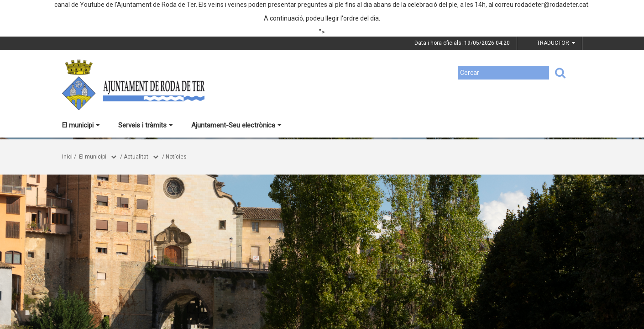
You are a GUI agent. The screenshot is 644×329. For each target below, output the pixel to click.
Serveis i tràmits (146, 125)
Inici (67, 157)
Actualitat (136, 157)
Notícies (176, 157)
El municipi (81, 125)
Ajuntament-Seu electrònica (236, 125)
